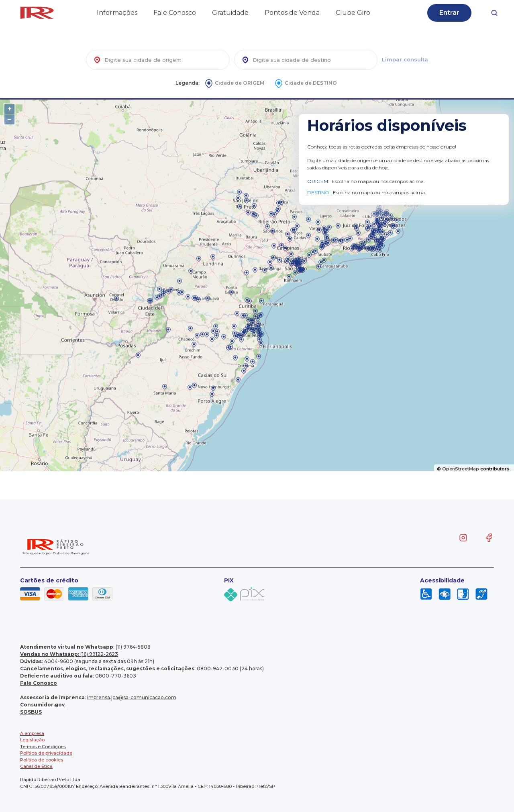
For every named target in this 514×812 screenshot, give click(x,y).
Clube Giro (353, 13)
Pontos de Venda (292, 13)
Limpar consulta (405, 59)
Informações (117, 13)
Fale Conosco (175, 13)
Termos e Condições (43, 747)
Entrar (449, 13)
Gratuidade (230, 13)
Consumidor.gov (42, 705)
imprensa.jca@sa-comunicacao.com (132, 697)
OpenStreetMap (461, 469)
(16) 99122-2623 (69, 654)
